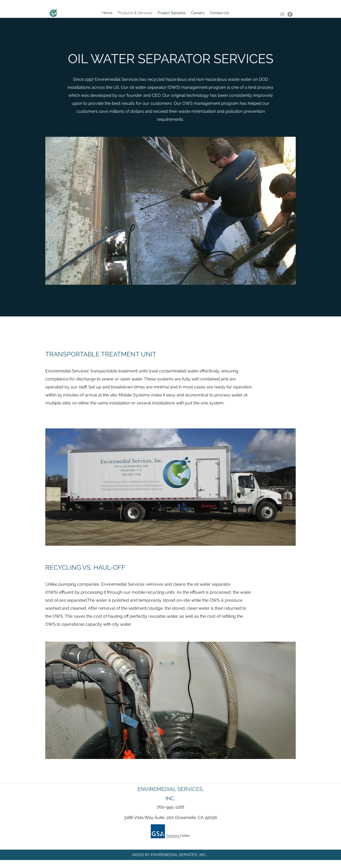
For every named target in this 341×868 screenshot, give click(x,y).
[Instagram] (282, 14)
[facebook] (290, 14)
